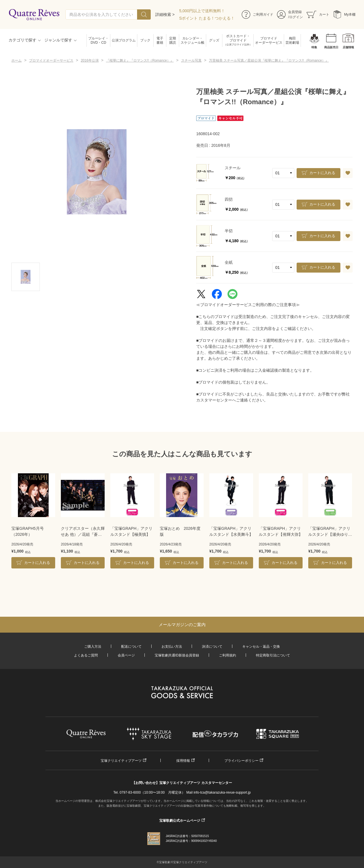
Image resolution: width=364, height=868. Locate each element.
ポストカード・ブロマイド (238, 40)
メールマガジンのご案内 (182, 625)
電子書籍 (160, 40)
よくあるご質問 (86, 655)
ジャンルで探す (58, 40)
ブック (145, 40)
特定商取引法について (273, 655)
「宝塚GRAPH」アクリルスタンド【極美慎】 (131, 531)
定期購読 (173, 40)
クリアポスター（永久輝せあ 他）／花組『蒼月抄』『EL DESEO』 (83, 532)
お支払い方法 (172, 647)
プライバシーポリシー (241, 761)
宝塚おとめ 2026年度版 (180, 531)
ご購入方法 (93, 647)
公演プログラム (124, 40)
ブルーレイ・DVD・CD (98, 40)
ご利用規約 (227, 655)
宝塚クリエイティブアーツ (121, 761)
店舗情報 (348, 47)
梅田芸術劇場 (292, 40)
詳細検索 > (165, 14)
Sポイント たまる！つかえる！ (207, 18)
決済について (212, 647)
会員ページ (126, 655)
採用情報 (183, 761)
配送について (131, 647)
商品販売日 (331, 47)
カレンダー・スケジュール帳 (193, 40)
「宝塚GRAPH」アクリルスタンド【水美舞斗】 (231, 531)
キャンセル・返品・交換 (261, 647)
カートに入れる (322, 173)
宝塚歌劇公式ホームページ (180, 821)
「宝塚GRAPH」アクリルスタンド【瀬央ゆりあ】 (329, 532)
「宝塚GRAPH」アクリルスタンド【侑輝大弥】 (281, 531)
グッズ (214, 40)
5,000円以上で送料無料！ (202, 11)
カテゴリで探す (22, 40)
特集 (314, 47)
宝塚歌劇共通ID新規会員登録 (177, 655)
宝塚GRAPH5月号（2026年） (28, 531)
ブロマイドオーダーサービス (269, 40)
